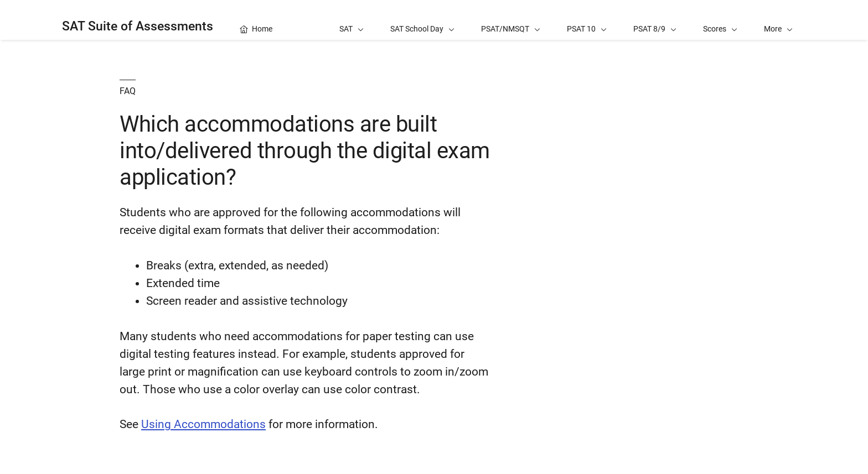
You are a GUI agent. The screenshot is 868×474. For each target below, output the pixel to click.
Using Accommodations (203, 424)
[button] (778, 20)
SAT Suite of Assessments (138, 26)
